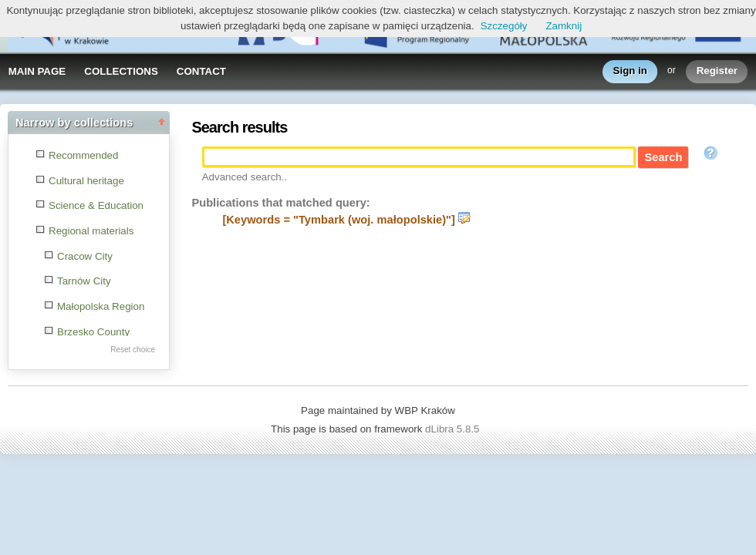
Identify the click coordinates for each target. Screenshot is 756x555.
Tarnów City (84, 281)
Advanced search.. (245, 177)
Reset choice (133, 350)
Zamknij (564, 26)
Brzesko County (93, 332)
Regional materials (91, 231)
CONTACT (201, 71)
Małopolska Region (101, 306)
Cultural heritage (86, 181)
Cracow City (85, 256)
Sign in (630, 71)
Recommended (83, 155)
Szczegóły (504, 26)
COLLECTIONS (121, 71)
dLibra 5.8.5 (454, 429)
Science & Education (96, 205)
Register (717, 71)
